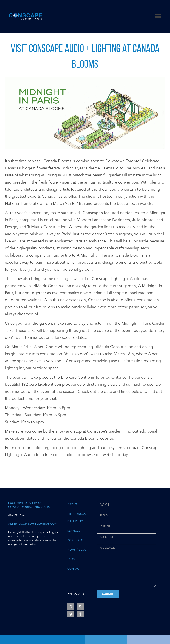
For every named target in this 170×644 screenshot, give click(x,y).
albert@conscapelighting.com (33, 524)
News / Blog (77, 550)
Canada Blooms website (92, 438)
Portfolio (75, 540)
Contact (74, 569)
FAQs (71, 559)
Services (74, 531)
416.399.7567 (17, 515)
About (72, 504)
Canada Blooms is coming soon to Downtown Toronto (92, 161)
